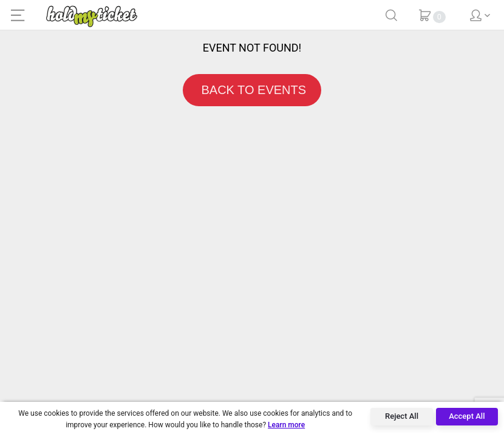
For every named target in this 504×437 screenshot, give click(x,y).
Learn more (286, 425)
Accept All (467, 416)
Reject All (402, 416)
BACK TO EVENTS (252, 90)
